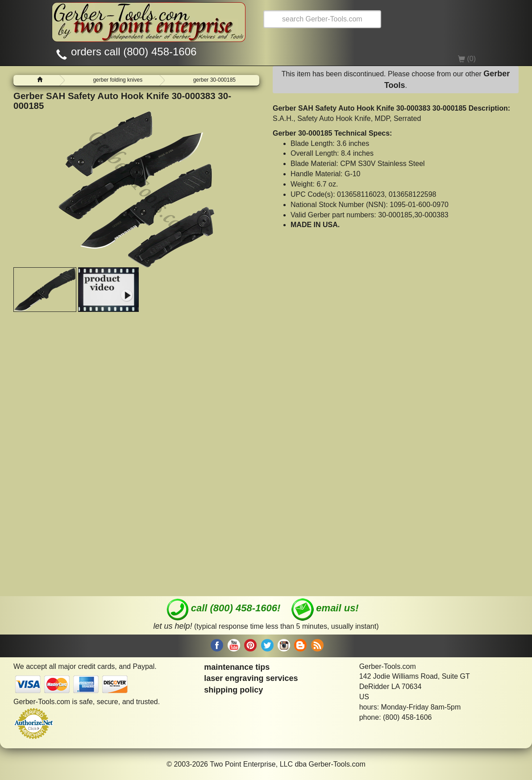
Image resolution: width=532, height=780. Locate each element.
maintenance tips (237, 667)
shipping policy (233, 690)
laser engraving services (251, 678)
